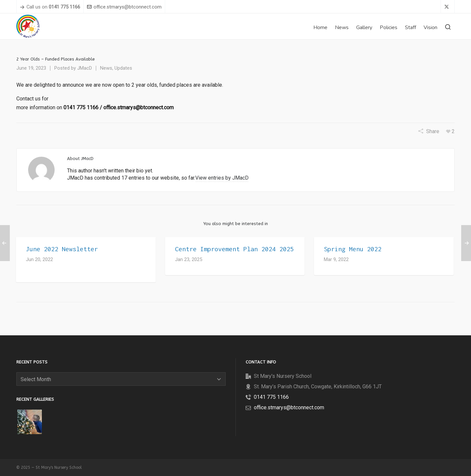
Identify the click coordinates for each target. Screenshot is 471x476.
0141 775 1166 (81, 107)
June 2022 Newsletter (62, 249)
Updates (123, 68)
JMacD (85, 68)
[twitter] (448, 7)
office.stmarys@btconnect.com (124, 7)
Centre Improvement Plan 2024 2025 (234, 249)
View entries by (222, 178)
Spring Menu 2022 (353, 249)
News (106, 68)
